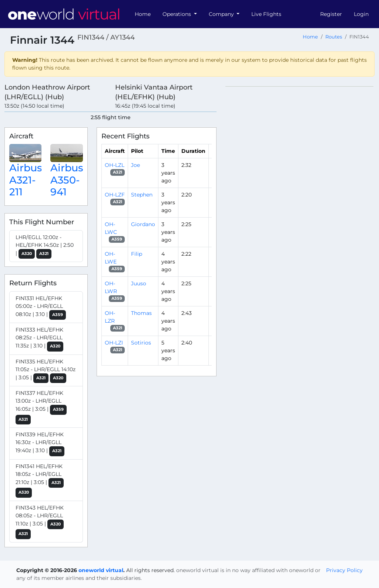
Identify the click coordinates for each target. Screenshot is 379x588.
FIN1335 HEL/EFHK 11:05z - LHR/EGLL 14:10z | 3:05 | (46, 371)
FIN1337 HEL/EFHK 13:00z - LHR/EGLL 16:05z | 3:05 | (41, 407)
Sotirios (141, 343)
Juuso (139, 283)
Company (222, 14)
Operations (177, 14)
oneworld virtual (101, 570)
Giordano (143, 224)
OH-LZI (114, 343)
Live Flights (266, 14)
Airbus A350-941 (67, 180)
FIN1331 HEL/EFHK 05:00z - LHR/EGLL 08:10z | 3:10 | (41, 308)
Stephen (142, 195)
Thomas (141, 313)
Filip (137, 254)
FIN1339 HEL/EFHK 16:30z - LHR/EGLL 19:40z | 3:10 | (40, 444)
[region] (300, 197)
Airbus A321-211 (26, 180)
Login (361, 14)
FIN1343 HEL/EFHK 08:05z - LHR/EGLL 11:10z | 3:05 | (40, 522)
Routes (334, 37)
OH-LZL (115, 165)
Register (331, 14)
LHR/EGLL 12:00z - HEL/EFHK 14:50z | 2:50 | (45, 246)
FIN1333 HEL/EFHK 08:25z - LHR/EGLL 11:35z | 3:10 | (39, 339)
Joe (135, 165)
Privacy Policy (344, 570)
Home (143, 14)
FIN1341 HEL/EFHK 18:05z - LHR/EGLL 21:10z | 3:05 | (40, 480)
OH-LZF (115, 195)
